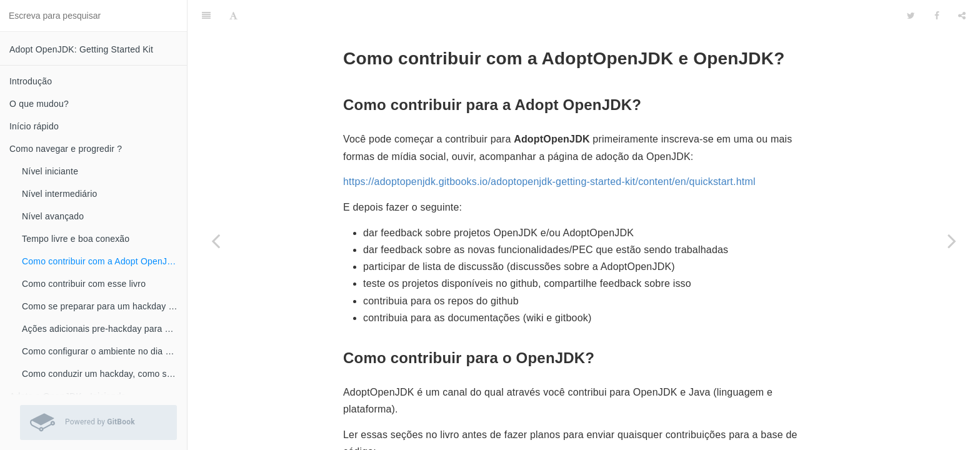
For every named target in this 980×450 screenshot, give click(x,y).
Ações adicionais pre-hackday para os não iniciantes (104, 329)
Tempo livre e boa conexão (76, 239)
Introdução (31, 81)
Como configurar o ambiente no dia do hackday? (104, 351)
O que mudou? (39, 104)
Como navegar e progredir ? (66, 149)
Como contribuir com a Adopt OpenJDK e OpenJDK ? (104, 261)
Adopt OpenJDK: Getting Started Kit (81, 49)
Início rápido (34, 126)
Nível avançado (53, 216)
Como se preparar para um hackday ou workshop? (104, 306)
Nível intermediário (60, 194)
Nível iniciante (50, 171)
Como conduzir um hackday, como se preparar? (104, 374)
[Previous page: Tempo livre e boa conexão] (216, 241)
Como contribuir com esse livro (84, 284)
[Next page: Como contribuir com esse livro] (952, 241)
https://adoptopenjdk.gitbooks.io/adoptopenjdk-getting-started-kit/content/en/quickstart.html (549, 150)
